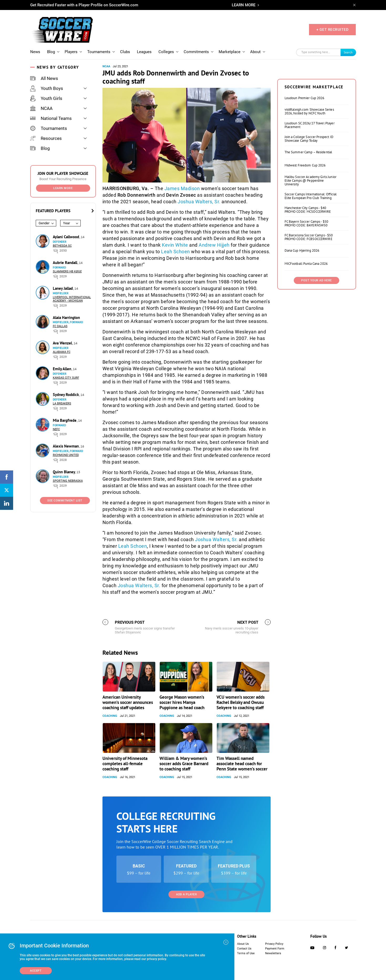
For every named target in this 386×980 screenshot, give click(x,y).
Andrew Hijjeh (214, 245)
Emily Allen (63, 369)
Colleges (166, 52)
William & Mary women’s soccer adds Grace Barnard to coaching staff (184, 764)
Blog (51, 52)
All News (44, 78)
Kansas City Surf (66, 378)
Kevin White (175, 245)
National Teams (51, 118)
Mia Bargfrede (65, 420)
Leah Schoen (176, 252)
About (255, 52)
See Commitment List (65, 501)
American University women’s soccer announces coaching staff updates (128, 702)
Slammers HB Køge (67, 271)
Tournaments (99, 52)
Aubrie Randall (66, 263)
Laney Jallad (63, 288)
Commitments (196, 52)
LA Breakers (62, 403)
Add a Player (186, 894)
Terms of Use (246, 953)
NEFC (56, 429)
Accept (36, 971)
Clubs (125, 52)
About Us (243, 944)
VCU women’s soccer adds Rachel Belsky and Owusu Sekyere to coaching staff (241, 702)
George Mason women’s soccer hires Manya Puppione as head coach (182, 702)
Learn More (63, 188)
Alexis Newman (66, 446)
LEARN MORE (244, 5)
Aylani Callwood (66, 237)
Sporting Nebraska (68, 481)
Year (66, 223)
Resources (46, 138)
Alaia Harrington (66, 318)
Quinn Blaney (64, 472)
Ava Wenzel (63, 343)
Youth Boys (47, 88)
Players (71, 52)
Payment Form (275, 949)
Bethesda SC (62, 246)
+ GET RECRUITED (333, 29)
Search (348, 52)
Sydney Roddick (66, 395)
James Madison (182, 188)
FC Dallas (60, 326)
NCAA (41, 108)
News (35, 52)
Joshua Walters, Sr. (199, 202)
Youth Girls (46, 98)
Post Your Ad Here (316, 280)
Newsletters (273, 953)
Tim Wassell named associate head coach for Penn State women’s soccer (242, 764)
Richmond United (66, 455)
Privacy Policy (274, 944)
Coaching (110, 716)
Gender (44, 223)
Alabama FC (62, 352)
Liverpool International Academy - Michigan (72, 299)
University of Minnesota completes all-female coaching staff (125, 764)
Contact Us (244, 949)
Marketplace (230, 52)
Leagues (144, 52)
